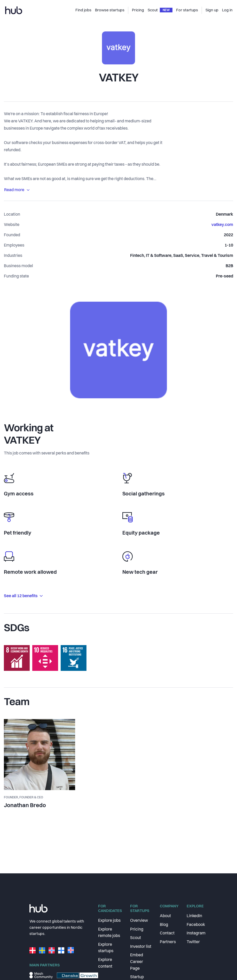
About (165, 916)
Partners (168, 942)
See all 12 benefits (23, 596)
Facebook (196, 925)
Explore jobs (109, 921)
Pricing (137, 930)
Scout (136, 938)
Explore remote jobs (109, 933)
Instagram (196, 933)
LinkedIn (194, 916)
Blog (164, 925)
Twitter (193, 942)
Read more (17, 190)
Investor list (141, 947)
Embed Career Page (137, 962)
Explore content (105, 963)
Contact (167, 933)
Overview (139, 921)
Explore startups (106, 948)
